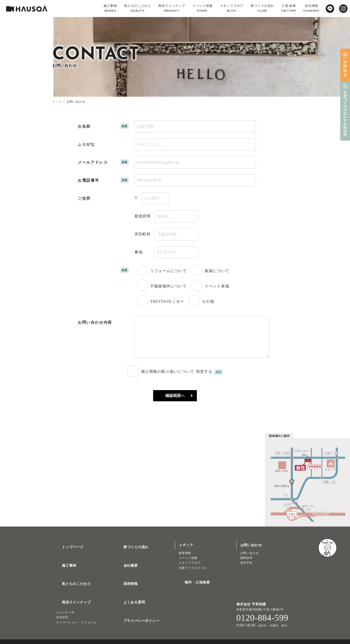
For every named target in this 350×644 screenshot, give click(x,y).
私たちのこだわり (70, 581)
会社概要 (125, 567)
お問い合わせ (249, 560)
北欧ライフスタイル (193, 575)
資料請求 (246, 565)
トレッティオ (65, 603)
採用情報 (125, 581)
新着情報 (185, 560)
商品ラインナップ (70, 595)
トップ (57, 102)
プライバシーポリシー (136, 610)
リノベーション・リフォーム (76, 613)
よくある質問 (128, 595)
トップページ (67, 552)
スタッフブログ (190, 570)
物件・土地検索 (192, 588)
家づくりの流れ (130, 552)
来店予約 (246, 570)
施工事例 (63, 567)
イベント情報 (188, 565)
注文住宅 (62, 608)
